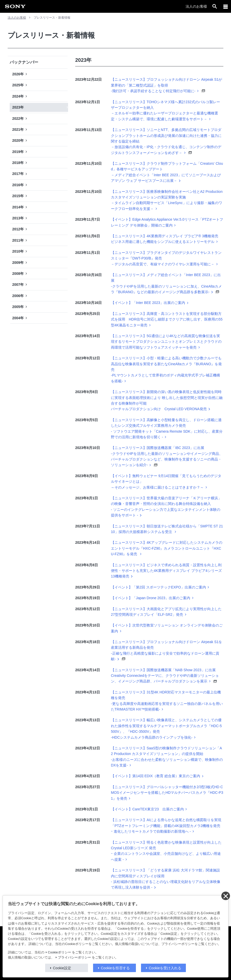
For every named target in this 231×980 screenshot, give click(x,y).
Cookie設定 (62, 968)
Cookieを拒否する (116, 968)
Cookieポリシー (60, 952)
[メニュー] (226, 6)
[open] (215, 6)
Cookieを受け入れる (165, 968)
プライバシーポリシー (74, 958)
